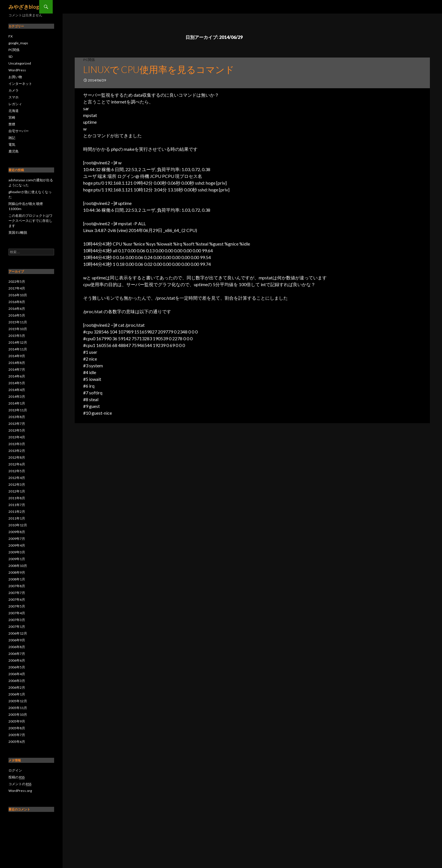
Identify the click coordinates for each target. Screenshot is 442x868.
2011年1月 (17, 518)
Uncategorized (20, 63)
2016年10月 (18, 295)
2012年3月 (17, 484)
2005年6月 (17, 742)
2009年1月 (17, 559)
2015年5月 (17, 336)
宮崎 (12, 117)
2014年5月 (17, 383)
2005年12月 (18, 701)
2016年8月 (17, 302)
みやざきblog (24, 7)
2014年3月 (17, 397)
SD (10, 57)
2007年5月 (17, 606)
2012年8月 (17, 457)
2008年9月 (17, 572)
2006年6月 (17, 660)
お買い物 (15, 77)
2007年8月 (17, 586)
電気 (12, 144)
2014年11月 (18, 349)
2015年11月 (18, 322)
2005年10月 (18, 715)
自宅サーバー (19, 131)
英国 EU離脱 (18, 232)
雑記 (12, 138)
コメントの (20, 784)
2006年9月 (17, 640)
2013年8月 (17, 417)
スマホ (14, 97)
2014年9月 (17, 356)
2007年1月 (17, 627)
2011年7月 (17, 505)
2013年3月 (17, 444)
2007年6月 (17, 599)
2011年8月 (17, 498)
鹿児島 (14, 151)
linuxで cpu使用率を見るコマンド (159, 69)
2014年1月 (17, 403)
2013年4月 (17, 437)
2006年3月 (17, 681)
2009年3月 (17, 552)
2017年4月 (17, 288)
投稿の (16, 777)
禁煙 (12, 124)
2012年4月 (17, 478)
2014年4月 (17, 390)
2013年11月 (18, 410)
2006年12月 (18, 633)
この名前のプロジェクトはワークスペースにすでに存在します (30, 221)
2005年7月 (17, 735)
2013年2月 (17, 451)
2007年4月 (17, 613)
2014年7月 (17, 369)
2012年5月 (17, 471)
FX (11, 36)
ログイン (15, 770)
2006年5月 (17, 667)
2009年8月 (17, 532)
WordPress (17, 70)
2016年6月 (17, 309)
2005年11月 (18, 708)
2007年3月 (17, 620)
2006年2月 (17, 687)
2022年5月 (17, 281)
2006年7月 (17, 654)
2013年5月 (17, 430)
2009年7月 (17, 539)
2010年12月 (18, 525)
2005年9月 (17, 721)
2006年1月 (17, 694)
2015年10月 (18, 329)
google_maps (18, 43)
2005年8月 (17, 728)
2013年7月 (17, 424)
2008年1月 (17, 579)
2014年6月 (17, 376)
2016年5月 (17, 315)
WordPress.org (20, 791)
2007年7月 (17, 593)
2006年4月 (17, 674)
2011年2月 (17, 512)
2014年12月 (18, 342)
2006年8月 (17, 647)
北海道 (14, 111)
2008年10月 (18, 566)
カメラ (14, 90)
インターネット (20, 84)
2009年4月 (17, 545)
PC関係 (89, 60)
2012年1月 (17, 491)
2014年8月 (17, 363)
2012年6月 (17, 464)
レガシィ (15, 104)
